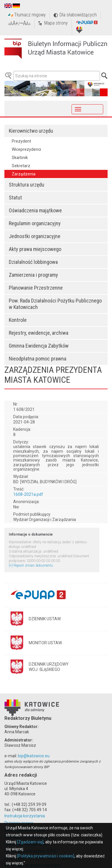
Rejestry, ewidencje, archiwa (39, 333)
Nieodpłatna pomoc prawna (38, 359)
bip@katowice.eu (34, 756)
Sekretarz (21, 166)
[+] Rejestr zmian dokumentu (31, 565)
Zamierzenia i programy (33, 275)
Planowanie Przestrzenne (36, 288)
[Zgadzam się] (30, 842)
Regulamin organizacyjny (35, 223)
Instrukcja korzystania (25, 816)
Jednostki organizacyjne (35, 236)
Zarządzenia (24, 174)
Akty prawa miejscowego (35, 249)
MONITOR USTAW (45, 643)
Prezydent (21, 141)
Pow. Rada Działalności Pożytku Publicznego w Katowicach (55, 304)
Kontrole (18, 320)
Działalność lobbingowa (33, 262)
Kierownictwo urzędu (31, 131)
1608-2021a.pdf (28, 494)
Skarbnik (20, 158)
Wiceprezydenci (26, 149)
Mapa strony (56, 23)
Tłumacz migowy (30, 15)
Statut (15, 198)
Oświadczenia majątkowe (35, 210)
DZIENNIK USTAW (45, 619)
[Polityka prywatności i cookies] (46, 856)
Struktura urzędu (27, 185)
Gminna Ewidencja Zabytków (39, 346)
